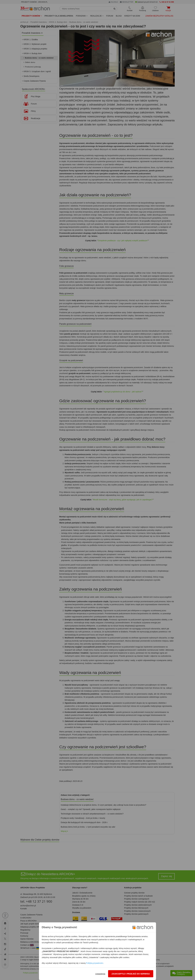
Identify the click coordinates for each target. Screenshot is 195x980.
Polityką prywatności (95, 963)
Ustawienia (100, 974)
